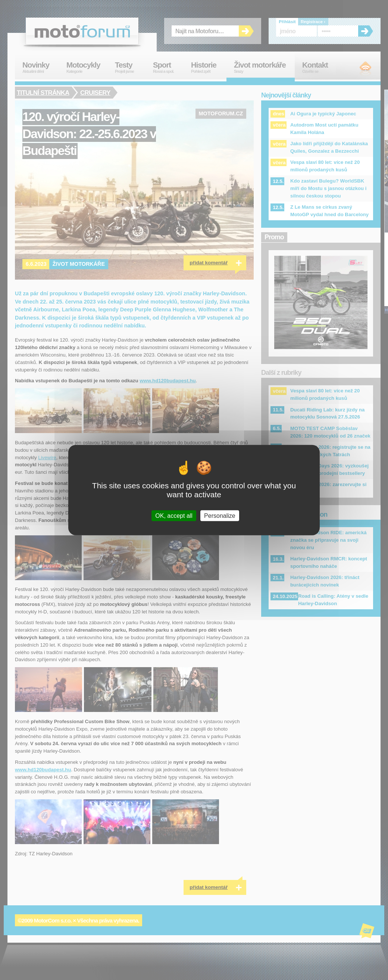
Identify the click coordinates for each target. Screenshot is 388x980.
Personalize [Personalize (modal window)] (220, 516)
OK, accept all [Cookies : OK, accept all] (174, 516)
